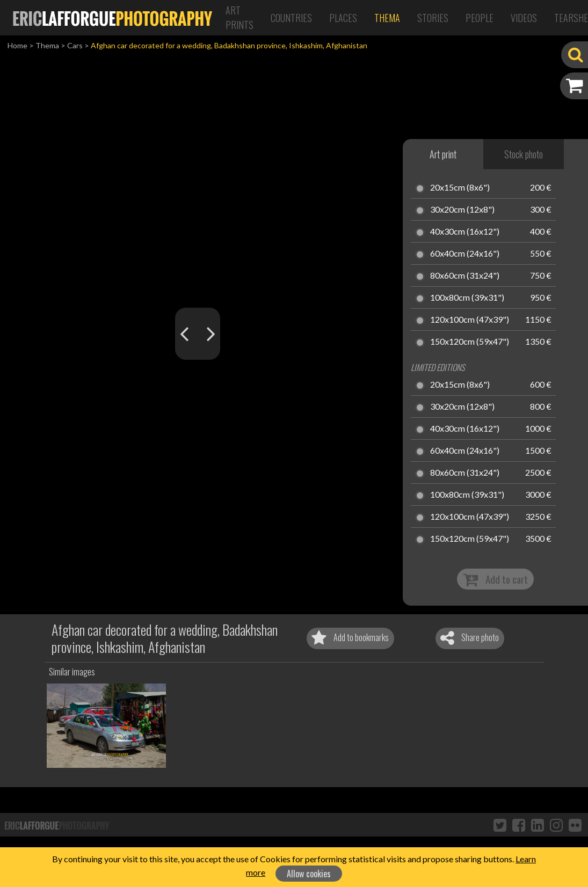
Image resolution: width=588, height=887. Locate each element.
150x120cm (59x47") (470, 342)
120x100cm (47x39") (470, 320)
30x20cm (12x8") (462, 210)
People (480, 18)
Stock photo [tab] (524, 154)
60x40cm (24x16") (465, 254)
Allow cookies (309, 874)
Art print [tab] (443, 154)
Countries (291, 18)
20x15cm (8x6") (460, 188)
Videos (524, 18)
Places (343, 18)
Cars (75, 45)
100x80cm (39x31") (467, 298)
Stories (433, 18)
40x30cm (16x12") (465, 232)
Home (17, 45)
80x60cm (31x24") (465, 276)
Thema (387, 18)
